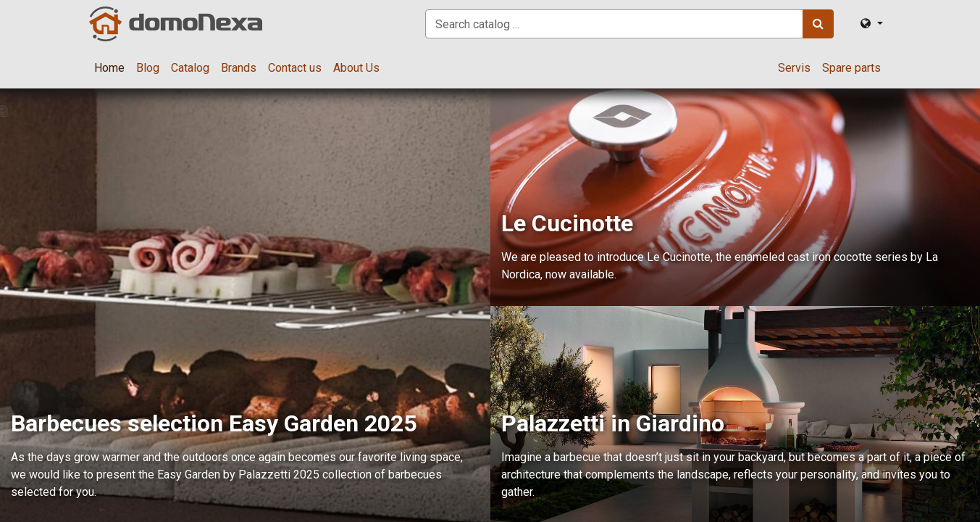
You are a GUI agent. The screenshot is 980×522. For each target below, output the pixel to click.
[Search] (818, 24)
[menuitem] (109, 68)
